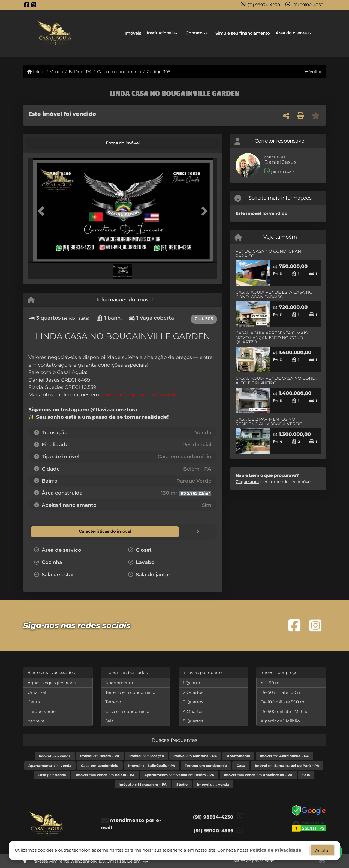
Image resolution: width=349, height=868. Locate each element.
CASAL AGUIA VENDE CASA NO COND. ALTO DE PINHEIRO (276, 381)
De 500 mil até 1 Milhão (285, 711)
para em (105, 775)
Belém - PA (80, 72)
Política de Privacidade (276, 850)
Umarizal (37, 692)
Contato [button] (194, 33)
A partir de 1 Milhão (280, 721)
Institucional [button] (160, 33)
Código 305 (159, 72)
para (55, 756)
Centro (35, 702)
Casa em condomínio (119, 72)
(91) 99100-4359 (308, 5)
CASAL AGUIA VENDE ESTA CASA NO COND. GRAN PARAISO (274, 294)
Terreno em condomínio (130, 692)
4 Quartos (193, 711)
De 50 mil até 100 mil (282, 692)
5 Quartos (193, 721)
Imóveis (133, 33)
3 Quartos (193, 702)
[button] (43, 211)
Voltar (313, 72)
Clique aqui (247, 482)
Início (36, 72)
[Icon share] (27, 5)
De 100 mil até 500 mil (284, 702)
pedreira (36, 721)
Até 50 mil (271, 682)
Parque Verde (42, 711)
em (100, 756)
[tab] (47, 143)
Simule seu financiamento (243, 33)
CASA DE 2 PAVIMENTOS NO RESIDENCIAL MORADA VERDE (269, 421)
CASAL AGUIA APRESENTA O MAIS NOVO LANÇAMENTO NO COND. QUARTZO (272, 337)
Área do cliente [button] (291, 33)
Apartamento (119, 682)
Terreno (113, 702)
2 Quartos (193, 692)
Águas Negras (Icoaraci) (52, 682)
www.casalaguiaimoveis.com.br (140, 395)
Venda (56, 72)
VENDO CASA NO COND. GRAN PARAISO (268, 254)
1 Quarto (192, 682)
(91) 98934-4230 (264, 5)
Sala (109, 721)
